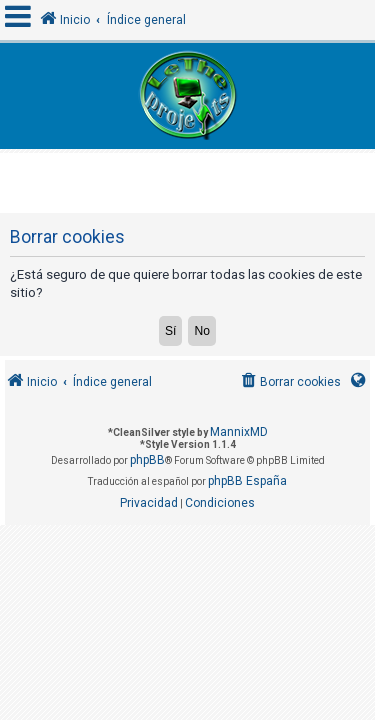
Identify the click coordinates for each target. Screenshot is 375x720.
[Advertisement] (190, 178)
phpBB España (247, 481)
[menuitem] (289, 382)
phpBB (147, 460)
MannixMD (239, 432)
